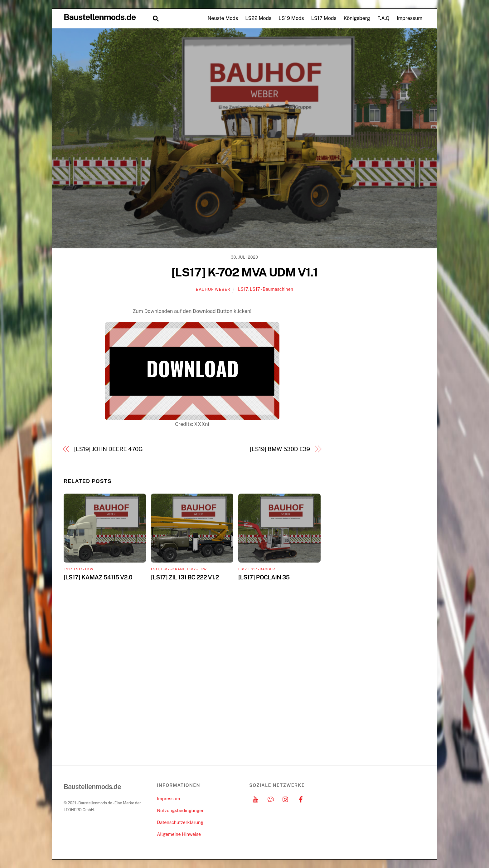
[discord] (271, 799)
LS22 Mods (258, 18)
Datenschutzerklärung (180, 822)
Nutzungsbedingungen (181, 810)
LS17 (243, 289)
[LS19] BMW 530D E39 (280, 449)
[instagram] (286, 799)
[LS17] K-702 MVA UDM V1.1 (245, 272)
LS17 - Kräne (173, 569)
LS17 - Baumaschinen (271, 289)
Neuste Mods (223, 18)
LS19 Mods (291, 18)
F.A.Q (383, 18)
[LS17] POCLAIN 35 (264, 577)
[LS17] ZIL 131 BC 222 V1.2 (185, 577)
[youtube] (255, 799)
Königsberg (357, 18)
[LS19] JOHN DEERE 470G (109, 449)
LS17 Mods (324, 18)
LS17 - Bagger (262, 569)
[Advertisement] (382, 401)
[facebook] (301, 799)
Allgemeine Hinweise (179, 834)
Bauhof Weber (213, 289)
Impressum (409, 18)
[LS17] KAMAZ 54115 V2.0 (98, 577)
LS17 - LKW (84, 569)
